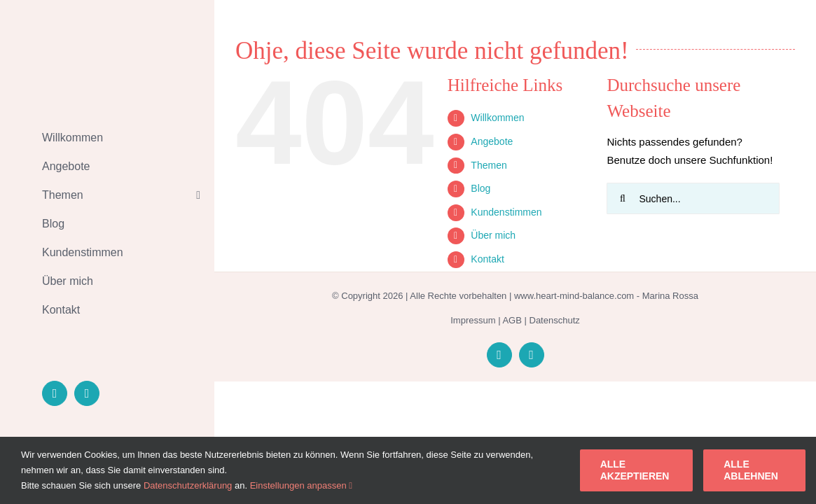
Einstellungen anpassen (301, 485)
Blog (480, 188)
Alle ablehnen (751, 470)
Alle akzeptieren (635, 470)
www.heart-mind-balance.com (574, 296)
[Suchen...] (693, 198)
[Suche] (622, 198)
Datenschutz (555, 320)
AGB (512, 320)
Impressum (473, 320)
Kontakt (487, 259)
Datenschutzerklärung (188, 485)
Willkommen (497, 118)
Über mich (493, 235)
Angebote (492, 141)
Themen (489, 165)
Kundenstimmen (506, 212)
